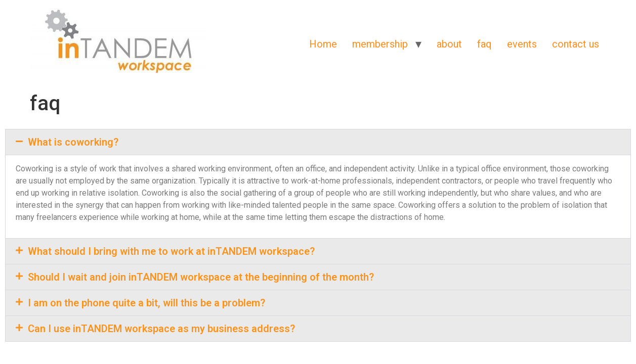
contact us (576, 44)
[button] (318, 142)
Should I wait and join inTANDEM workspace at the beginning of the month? (201, 277)
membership (380, 44)
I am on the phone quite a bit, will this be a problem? (146, 303)
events (522, 44)
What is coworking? (73, 142)
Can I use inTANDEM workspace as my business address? (161, 329)
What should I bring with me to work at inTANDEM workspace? (171, 251)
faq (484, 44)
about (449, 44)
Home (323, 44)
